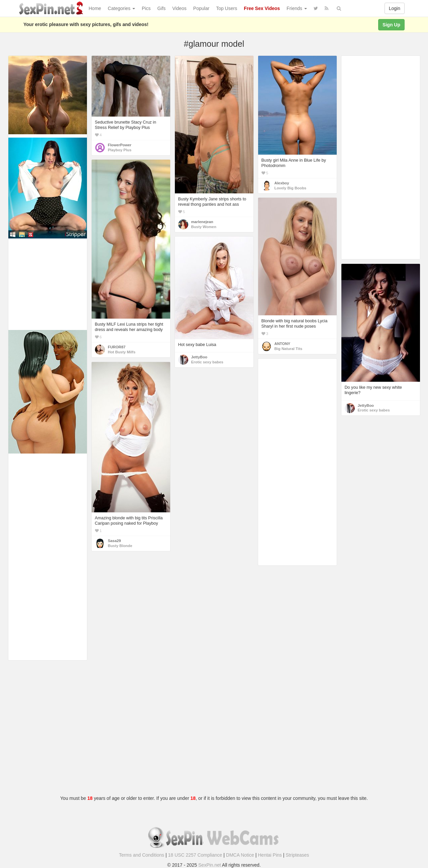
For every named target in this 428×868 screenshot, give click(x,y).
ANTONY (283, 344)
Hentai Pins (270, 855)
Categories (121, 8)
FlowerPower (120, 145)
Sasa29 (115, 541)
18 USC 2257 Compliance (195, 855)
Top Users (227, 8)
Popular (201, 8)
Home (95, 8)
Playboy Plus (120, 150)
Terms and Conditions (142, 855)
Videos (179, 8)
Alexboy (282, 183)
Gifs (161, 8)
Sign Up (391, 25)
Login (395, 8)
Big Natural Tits (289, 349)
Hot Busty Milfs (122, 352)
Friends (297, 8)
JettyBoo (199, 357)
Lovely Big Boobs (291, 188)
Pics (146, 8)
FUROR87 (117, 347)
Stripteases (297, 855)
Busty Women (204, 227)
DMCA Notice (240, 855)
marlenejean (202, 222)
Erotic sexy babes (207, 362)
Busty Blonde (120, 546)
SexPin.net (210, 865)
